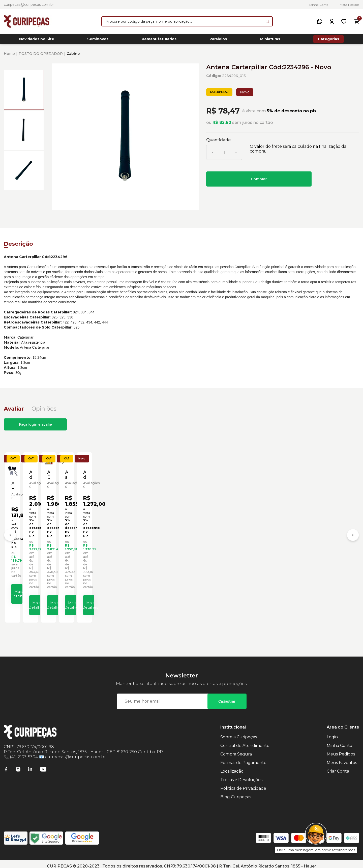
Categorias (328, 40)
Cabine (73, 56)
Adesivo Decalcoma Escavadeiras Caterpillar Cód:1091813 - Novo (218, 549)
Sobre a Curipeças (239, 733)
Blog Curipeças (236, 793)
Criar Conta (338, 767)
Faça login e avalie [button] (35, 427)
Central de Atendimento (245, 741)
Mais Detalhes (52, 597)
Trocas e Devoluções (241, 775)
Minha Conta (319, 5)
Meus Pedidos (350, 5)
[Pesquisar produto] (267, 21)
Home (9, 56)
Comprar (259, 182)
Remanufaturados (159, 41)
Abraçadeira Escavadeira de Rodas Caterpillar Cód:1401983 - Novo (47, 551)
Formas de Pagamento (243, 758)
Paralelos (218, 41)
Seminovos (98, 41)
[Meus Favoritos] (344, 21)
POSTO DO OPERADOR (41, 56)
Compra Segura (236, 750)
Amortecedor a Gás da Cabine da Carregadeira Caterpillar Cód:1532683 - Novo (314, 549)
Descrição (18, 247)
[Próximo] (353, 535)
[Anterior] (10, 535)
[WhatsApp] (320, 21)
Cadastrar (227, 697)
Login (332, 733)
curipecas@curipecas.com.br (29, 5)
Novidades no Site (37, 41)
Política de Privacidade (243, 784)
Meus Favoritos (342, 758)
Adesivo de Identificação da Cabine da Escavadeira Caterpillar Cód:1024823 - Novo (137, 549)
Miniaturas (270, 41)
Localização (232, 767)
